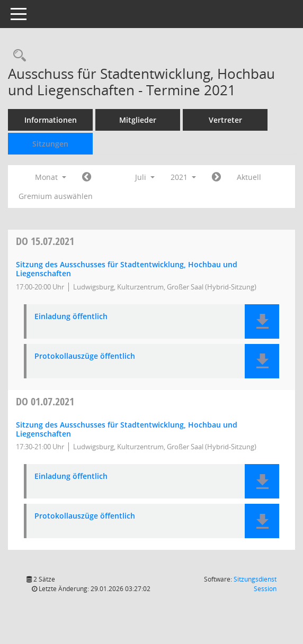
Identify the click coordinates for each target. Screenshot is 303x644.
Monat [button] (51, 177)
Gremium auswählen (56, 196)
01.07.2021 (45, 401)
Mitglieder (138, 120)
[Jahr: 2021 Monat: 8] (216, 177)
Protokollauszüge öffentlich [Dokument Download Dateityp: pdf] (85, 356)
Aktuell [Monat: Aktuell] (249, 177)
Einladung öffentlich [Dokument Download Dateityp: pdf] (71, 317)
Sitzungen (50, 144)
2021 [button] (183, 177)
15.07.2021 (45, 241)
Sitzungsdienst (255, 584)
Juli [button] (145, 177)
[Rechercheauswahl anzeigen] (17, 56)
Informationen (51, 120)
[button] (262, 321)
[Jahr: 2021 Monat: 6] (87, 177)
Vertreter (225, 120)
